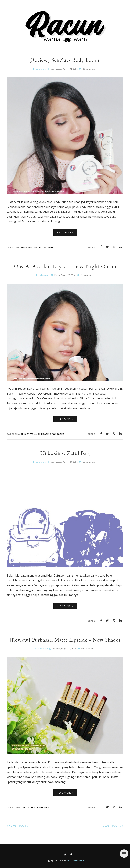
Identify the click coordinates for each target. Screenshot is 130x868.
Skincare (43, 434)
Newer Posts (19, 826)
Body (24, 247)
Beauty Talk (28, 434)
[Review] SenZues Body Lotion (65, 60)
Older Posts (112, 826)
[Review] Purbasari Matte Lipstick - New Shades (65, 640)
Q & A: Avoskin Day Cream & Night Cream (65, 266)
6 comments (87, 275)
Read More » (65, 232)
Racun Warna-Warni (75, 860)
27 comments (89, 462)
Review (33, 247)
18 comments (89, 69)
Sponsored (46, 247)
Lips (23, 808)
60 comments (88, 648)
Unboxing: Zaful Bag (65, 453)
